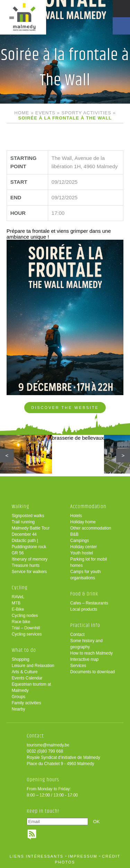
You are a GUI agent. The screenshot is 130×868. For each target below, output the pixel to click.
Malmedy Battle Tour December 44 (31, 531)
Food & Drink (84, 594)
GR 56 (18, 553)
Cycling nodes (25, 616)
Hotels (76, 516)
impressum (83, 856)
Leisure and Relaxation (33, 666)
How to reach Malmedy (92, 653)
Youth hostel (82, 553)
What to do (24, 650)
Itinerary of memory (30, 559)
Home (22, 113)
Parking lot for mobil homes (89, 562)
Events (45, 113)
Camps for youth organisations (86, 575)
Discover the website (65, 408)
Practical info (85, 625)
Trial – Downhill (26, 628)
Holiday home (83, 522)
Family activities (27, 703)
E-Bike (18, 609)
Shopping (21, 659)
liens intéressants (37, 856)
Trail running (23, 522)
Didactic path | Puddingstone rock (29, 544)
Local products (84, 609)
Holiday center (84, 547)
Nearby (19, 709)
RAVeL (18, 597)
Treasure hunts (26, 565)
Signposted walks (28, 516)
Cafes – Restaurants (89, 603)
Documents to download (93, 672)
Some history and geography (86, 644)
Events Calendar (27, 678)
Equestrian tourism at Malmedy (31, 687)
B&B (75, 534)
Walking (21, 507)
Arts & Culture (25, 672)
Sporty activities (86, 113)
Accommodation (88, 507)
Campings (80, 541)
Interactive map (85, 659)
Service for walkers (29, 572)
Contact (77, 635)
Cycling (20, 588)
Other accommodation (91, 528)
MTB (16, 603)
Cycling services (27, 634)
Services (78, 666)
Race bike (21, 622)
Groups (19, 697)
